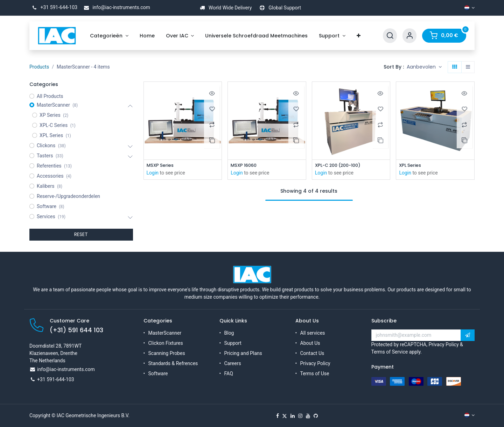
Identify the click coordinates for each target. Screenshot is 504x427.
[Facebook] (278, 416)
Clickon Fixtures (166, 343)
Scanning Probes (167, 353)
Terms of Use (315, 373)
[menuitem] (109, 36)
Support (233, 343)
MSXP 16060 (245, 166)
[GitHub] (316, 416)
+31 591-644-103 (53, 7)
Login (153, 173)
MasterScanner (165, 333)
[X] (285, 416)
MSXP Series (161, 166)
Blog (229, 333)
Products (39, 67)
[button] (424, 67)
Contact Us (312, 353)
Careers (233, 363)
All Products (50, 96)
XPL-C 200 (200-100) (341, 166)
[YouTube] (308, 416)
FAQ (229, 373)
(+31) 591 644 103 (76, 330)
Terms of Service (390, 352)
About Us (310, 343)
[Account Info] (409, 36)
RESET (81, 234)
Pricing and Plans (243, 353)
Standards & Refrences (173, 363)
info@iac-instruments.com (116, 7)
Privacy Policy (315, 363)
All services (313, 333)
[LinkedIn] (293, 416)
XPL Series (411, 166)
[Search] (390, 36)
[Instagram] (300, 416)
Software (158, 373)
